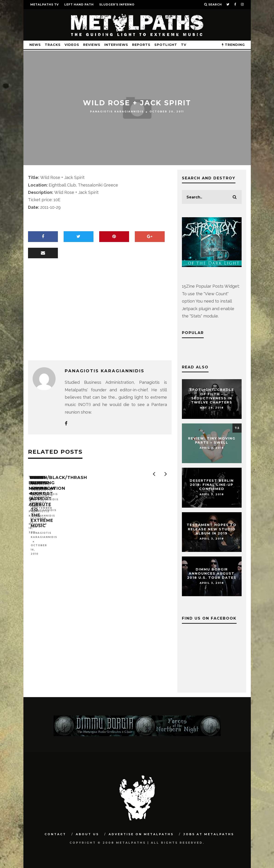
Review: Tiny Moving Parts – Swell (212, 440)
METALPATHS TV (45, 4)
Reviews (92, 45)
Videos (72, 45)
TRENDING (233, 45)
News (35, 45)
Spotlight (166, 45)
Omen (108, 524)
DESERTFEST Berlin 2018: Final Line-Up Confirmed (212, 485)
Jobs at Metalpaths (209, 834)
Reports (141, 45)
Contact (55, 834)
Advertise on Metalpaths (141, 834)
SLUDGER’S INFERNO (117, 4)
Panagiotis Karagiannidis (117, 112)
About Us (87, 834)
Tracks (53, 45)
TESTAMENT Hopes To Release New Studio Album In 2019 (212, 529)
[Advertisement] (100, 314)
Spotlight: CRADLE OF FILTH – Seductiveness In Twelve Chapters (212, 396)
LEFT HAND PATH (79, 4)
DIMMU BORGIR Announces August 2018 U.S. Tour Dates (212, 573)
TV (184, 45)
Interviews (116, 45)
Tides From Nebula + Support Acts (56, 526)
